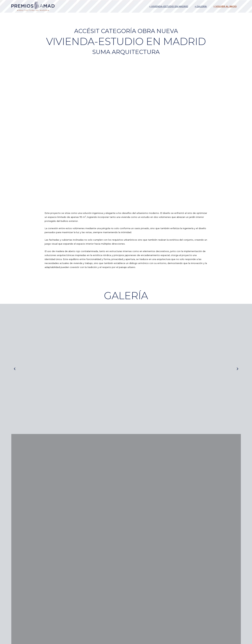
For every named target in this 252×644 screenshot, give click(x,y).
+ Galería (201, 6)
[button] (15, 369)
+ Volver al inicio (225, 6)
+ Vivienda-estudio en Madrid (169, 6)
